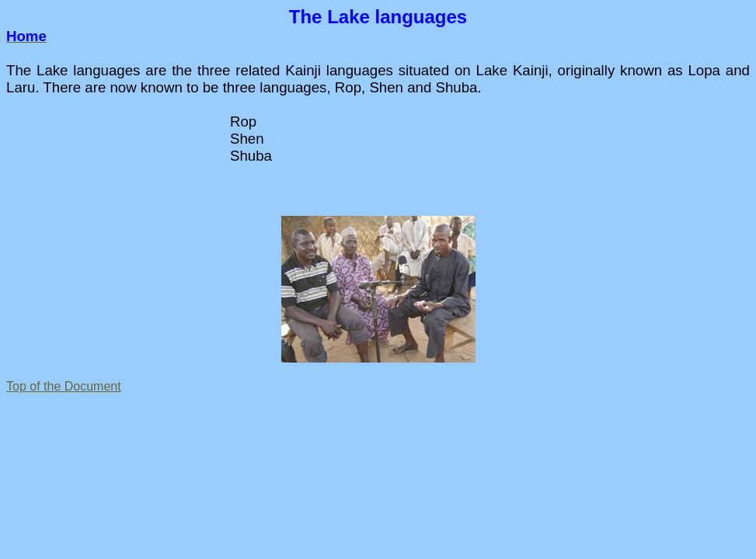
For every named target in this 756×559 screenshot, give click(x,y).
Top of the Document (64, 386)
